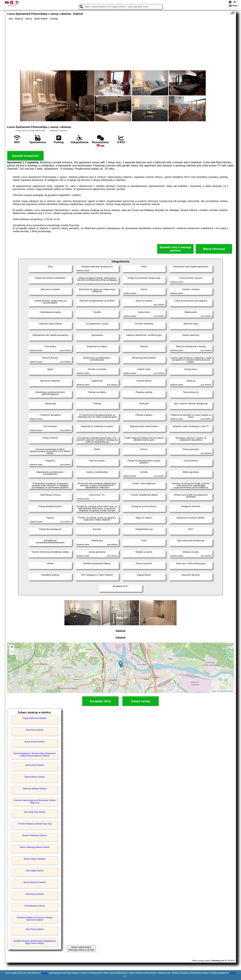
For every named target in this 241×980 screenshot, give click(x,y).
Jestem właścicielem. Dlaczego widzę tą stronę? (81, 949)
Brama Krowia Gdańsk (35, 742)
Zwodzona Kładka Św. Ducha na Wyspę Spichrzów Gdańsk (35, 919)
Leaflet (214, 691)
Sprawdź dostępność (25, 156)
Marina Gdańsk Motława (35, 859)
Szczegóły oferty (100, 701)
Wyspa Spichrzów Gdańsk (35, 718)
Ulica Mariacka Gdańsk (35, 906)
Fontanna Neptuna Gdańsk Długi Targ (35, 824)
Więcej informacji (214, 249)
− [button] (12, 652)
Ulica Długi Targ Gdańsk (35, 812)
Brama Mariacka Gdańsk (35, 882)
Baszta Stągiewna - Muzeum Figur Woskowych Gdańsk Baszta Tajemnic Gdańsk (35, 755)
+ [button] (12, 647)
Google (44, 973)
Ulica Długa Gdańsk (35, 871)
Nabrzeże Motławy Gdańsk (35, 789)
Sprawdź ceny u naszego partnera (175, 249)
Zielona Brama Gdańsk (35, 777)
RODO (233, 973)
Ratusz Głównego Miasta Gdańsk (35, 847)
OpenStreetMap (227, 691)
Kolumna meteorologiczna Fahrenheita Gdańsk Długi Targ (35, 801)
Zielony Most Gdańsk (35, 765)
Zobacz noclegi (141, 701)
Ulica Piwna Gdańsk (35, 929)
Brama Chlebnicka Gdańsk (35, 835)
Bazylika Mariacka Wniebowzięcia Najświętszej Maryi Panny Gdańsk (35, 942)
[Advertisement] (120, 45)
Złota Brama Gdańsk (35, 894)
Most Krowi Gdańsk (35, 730)
